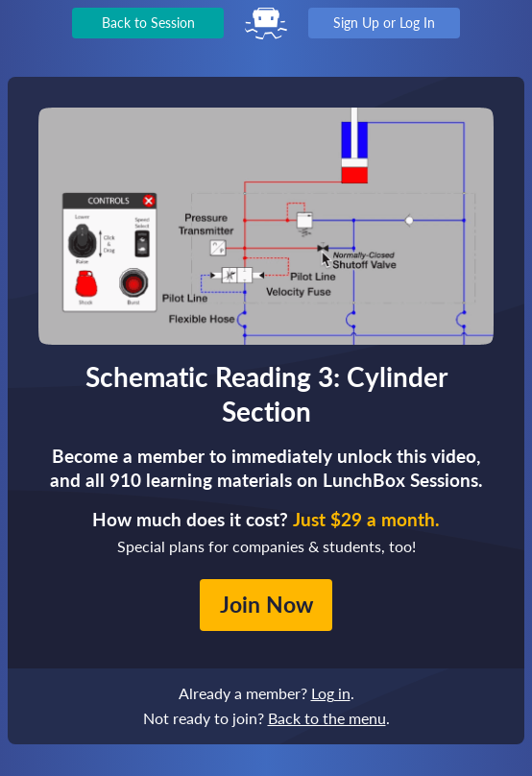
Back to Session (148, 23)
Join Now (266, 604)
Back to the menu (327, 718)
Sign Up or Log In (384, 23)
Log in (331, 693)
